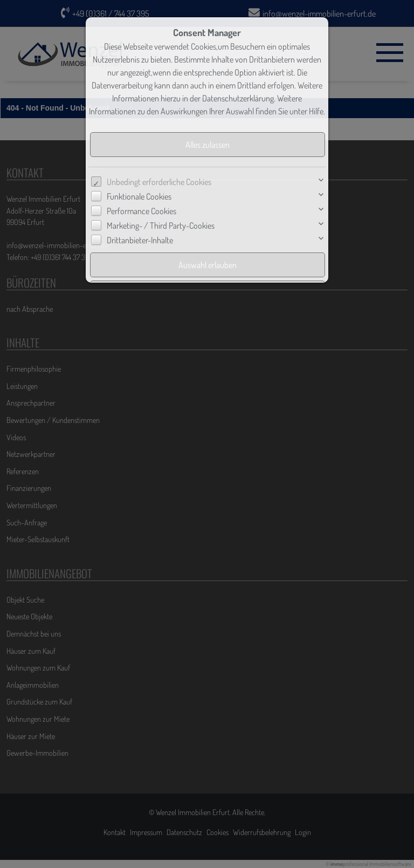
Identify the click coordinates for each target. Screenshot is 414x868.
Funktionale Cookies (139, 196)
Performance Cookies (142, 211)
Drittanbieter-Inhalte (140, 240)
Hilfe (316, 111)
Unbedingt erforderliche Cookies (159, 182)
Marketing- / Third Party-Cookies (161, 225)
